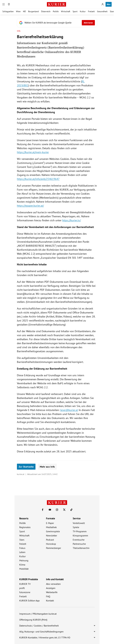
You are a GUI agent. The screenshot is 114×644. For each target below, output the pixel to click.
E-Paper (50, 523)
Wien (18, 11)
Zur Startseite (26, 467)
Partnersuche (79, 544)
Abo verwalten (53, 584)
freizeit (23, 544)
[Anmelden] (103, 4)
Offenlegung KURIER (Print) (33, 620)
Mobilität (24, 569)
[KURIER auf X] (64, 510)
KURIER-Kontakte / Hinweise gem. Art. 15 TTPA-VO (45, 637)
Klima (22, 565)
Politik (56, 11)
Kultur (83, 11)
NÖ (24, 11)
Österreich (46, 11)
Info (19, 31)
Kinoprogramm (80, 536)
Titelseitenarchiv (81, 548)
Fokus (22, 548)
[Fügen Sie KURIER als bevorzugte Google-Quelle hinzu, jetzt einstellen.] (57, 23)
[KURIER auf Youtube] (50, 510)
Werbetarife (52, 592)
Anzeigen (51, 588)
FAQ (48, 596)
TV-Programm (80, 531)
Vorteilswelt (79, 523)
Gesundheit (102, 11)
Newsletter (52, 536)
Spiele (76, 527)
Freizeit (91, 11)
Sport (75, 11)
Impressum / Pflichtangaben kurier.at (38, 614)
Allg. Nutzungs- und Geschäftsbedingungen (41, 632)
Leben (22, 552)
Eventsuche (79, 540)
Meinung (24, 560)
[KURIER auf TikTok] (71, 510)
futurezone (25, 592)
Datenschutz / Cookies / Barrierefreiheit (39, 626)
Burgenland (33, 11)
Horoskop (51, 544)
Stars (22, 540)
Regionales (25, 527)
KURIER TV (25, 584)
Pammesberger (54, 548)
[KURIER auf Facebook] (43, 510)
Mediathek (51, 527)
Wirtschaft (66, 11)
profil (22, 588)
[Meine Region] (9, 4)
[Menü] (4, 4)
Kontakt (50, 601)
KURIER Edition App (29, 601)
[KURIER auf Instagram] (57, 510)
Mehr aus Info (47, 467)
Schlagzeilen (8, 11)
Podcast (50, 540)
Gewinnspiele (53, 531)
